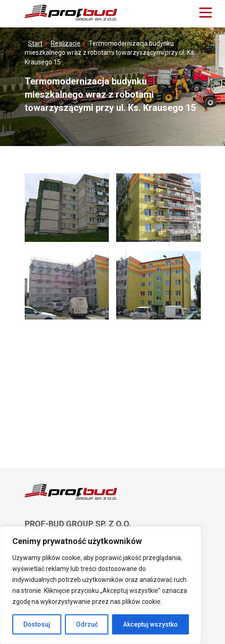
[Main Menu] (206, 13)
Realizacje (66, 43)
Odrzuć (87, 624)
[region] (101, 585)
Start (35, 43)
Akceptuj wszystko (150, 624)
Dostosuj (37, 624)
